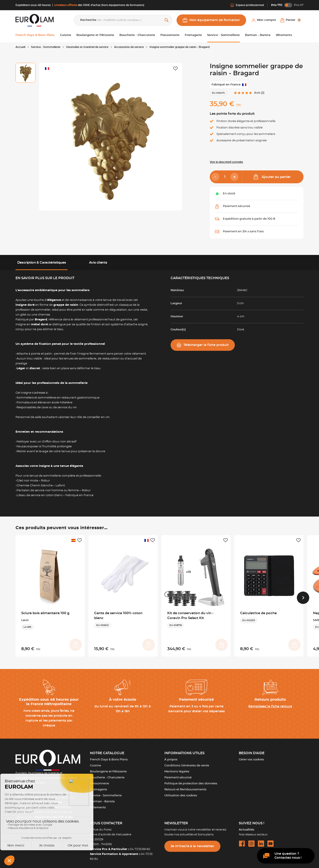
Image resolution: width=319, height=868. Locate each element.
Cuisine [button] (66, 35)
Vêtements (98, 804)
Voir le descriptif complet (226, 162)
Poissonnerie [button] (170, 35)
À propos (171, 756)
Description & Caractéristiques (42, 263)
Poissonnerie (99, 780)
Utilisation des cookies (181, 792)
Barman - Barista (102, 798)
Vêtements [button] (284, 35)
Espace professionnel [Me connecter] (247, 5)
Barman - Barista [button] (258, 35)
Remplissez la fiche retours (270, 703)
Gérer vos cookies (251, 756)
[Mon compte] (264, 20)
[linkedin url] (261, 840)
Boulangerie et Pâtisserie (108, 768)
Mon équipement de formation (211, 20)
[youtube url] (270, 840)
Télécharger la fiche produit (203, 345)
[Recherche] (123, 20)
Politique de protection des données (191, 780)
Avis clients (98, 263)
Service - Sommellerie (106, 792)
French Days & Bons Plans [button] (35, 35)
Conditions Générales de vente (187, 762)
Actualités (247, 826)
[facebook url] (242, 840)
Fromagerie (98, 786)
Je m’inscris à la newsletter (192, 843)
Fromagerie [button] (193, 35)
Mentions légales (177, 768)
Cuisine (95, 762)
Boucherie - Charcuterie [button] (137, 35)
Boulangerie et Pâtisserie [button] (95, 35)
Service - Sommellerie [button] (223, 35)
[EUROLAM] (35, 20)
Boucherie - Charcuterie (107, 774)
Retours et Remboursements (185, 786)
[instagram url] (251, 840)
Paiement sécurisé (178, 774)
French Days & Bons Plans (109, 756)
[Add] (234, 177)
